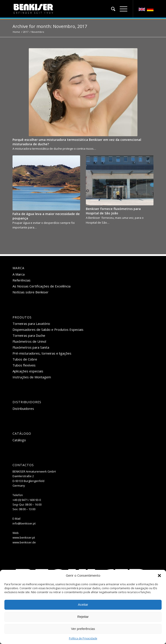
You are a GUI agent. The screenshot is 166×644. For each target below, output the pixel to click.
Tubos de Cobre (25, 359)
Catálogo (19, 440)
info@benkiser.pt (24, 523)
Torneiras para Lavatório (31, 324)
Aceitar (83, 604)
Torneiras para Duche (29, 335)
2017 (26, 32)
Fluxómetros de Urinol (29, 341)
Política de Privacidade (83, 638)
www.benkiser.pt (24, 537)
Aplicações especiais (28, 371)
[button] (159, 576)
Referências (22, 280)
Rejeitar (83, 617)
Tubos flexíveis (24, 365)
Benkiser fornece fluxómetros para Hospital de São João (113, 211)
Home (16, 32)
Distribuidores (23, 408)
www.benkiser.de (24, 542)
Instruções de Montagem (32, 377)
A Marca (19, 274)
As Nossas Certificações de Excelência (41, 286)
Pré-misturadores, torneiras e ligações (42, 353)
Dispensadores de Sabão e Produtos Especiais (48, 329)
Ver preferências (83, 629)
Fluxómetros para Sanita (31, 347)
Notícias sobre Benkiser (31, 292)
